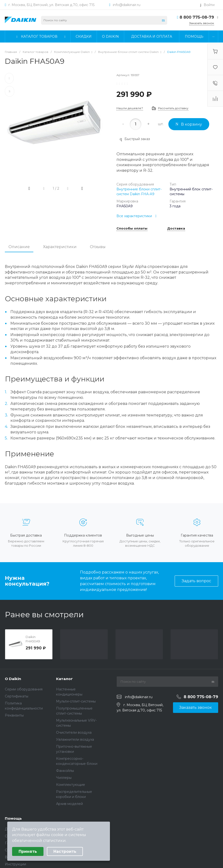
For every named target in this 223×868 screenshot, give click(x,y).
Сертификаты (17, 696)
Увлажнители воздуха (75, 739)
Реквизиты (14, 715)
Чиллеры (64, 778)
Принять (28, 851)
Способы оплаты (132, 229)
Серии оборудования (24, 689)
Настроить (65, 851)
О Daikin (13, 679)
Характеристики (60, 247)
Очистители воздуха (74, 732)
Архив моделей (69, 804)
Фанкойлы (65, 771)
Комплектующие (71, 785)
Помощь (13, 818)
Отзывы (98, 247)
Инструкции (15, 864)
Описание (19, 247)
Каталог (64, 679)
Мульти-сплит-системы (76, 701)
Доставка (176, 229)
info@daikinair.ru (127, 5)
